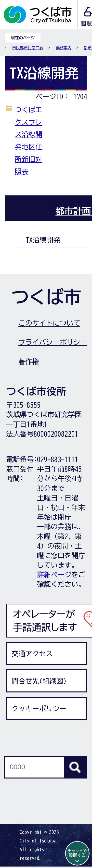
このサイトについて (49, 323)
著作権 (29, 361)
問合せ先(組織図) (39, 681)
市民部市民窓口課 (28, 48)
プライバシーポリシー (53, 342)
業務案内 (64, 48)
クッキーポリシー (39, 708)
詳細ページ (54, 574)
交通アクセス (32, 653)
